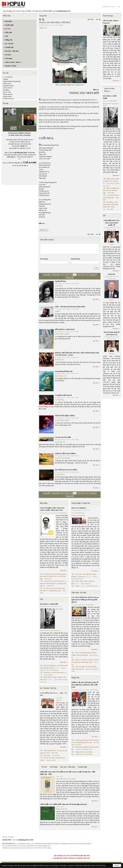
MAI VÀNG (47, 755)
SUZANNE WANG (80, 513)
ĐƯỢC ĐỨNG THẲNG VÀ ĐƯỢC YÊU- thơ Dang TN (111, 181)
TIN (104, 216)
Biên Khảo (44, 503)
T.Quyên (57, 311)
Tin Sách (44, 767)
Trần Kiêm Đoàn (94, 690)
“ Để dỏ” (77, 586)
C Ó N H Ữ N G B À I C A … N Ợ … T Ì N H (53, 694)
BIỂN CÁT (43, 28)
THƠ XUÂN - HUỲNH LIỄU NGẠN (54, 673)
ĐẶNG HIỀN (59, 609)
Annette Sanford (8, 94)
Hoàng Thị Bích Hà (51, 760)
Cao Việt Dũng (59, 400)
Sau (97, 19)
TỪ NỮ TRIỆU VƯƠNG (62, 334)
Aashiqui (5, 79)
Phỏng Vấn (75, 678)
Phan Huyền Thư (60, 442)
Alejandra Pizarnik (8, 86)
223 (79, 275)
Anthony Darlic (7, 96)
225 (87, 275)
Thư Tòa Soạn (108, 16)
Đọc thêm (96, 299)
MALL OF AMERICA (79, 508)
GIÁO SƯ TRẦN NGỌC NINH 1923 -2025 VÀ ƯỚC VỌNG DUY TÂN (52, 509)
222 (75, 275)
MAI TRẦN (78, 745)
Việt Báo (111, 354)
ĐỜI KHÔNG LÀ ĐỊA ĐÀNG (65, 329)
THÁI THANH (56, 755)
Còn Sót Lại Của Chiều (63, 437)
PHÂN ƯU (112, 274)
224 (83, 275)
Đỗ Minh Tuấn (59, 360)
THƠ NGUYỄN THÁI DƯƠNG (65, 454)
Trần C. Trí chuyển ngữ (52, 670)
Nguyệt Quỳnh (79, 754)
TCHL (111, 244)
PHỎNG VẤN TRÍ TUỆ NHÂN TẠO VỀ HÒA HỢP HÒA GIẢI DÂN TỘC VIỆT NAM (85, 685)
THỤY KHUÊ (48, 579)
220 (66, 275)
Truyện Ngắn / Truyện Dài (81, 503)
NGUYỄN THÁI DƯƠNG (63, 458)
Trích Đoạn (54, 767)
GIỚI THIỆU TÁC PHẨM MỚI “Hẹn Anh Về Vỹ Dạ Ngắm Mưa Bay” (64, 804)
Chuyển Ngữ (82, 767)
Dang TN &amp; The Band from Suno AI (50, 631)
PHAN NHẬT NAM (87, 749)
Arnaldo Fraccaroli (8, 99)
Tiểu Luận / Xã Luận (79, 593)
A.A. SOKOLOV (8, 77)
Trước (92, 19)
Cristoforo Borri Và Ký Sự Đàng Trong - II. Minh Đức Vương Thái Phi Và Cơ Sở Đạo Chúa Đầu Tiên (53, 583)
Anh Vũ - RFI (7, 92)
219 (62, 275)
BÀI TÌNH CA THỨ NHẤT (49, 604)
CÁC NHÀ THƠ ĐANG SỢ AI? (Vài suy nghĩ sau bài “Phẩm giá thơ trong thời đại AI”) (85, 600)
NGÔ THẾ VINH (62, 513)
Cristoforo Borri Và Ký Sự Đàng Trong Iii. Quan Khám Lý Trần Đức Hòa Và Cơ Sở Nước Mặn (53, 576)
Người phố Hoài (60, 281)
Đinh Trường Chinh (61, 376)
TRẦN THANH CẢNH (92, 586)
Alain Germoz (7, 84)
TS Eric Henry (71, 779)
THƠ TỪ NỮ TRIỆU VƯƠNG (65, 416)
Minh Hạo (91, 605)
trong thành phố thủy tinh (64, 371)
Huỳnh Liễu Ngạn (48, 675)
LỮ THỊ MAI (59, 286)
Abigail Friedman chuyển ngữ (12, 81)
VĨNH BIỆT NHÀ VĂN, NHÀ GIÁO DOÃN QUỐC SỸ (112, 223)
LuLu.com (31, 153)
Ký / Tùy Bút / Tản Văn (48, 688)
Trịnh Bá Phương (88, 754)
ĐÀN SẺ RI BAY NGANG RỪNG (66, 470)
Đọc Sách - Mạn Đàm (68, 767)
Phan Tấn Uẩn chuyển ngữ (78, 515)
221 (71, 275)
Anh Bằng (6, 90)
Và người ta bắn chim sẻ (63, 395)
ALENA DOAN (7, 88)
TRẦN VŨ (79, 749)
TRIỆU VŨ (59, 700)
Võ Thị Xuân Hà (60, 474)
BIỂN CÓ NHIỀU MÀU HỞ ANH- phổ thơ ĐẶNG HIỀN (111, 190)
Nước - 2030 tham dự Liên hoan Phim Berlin (70, 307)
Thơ (42, 599)
